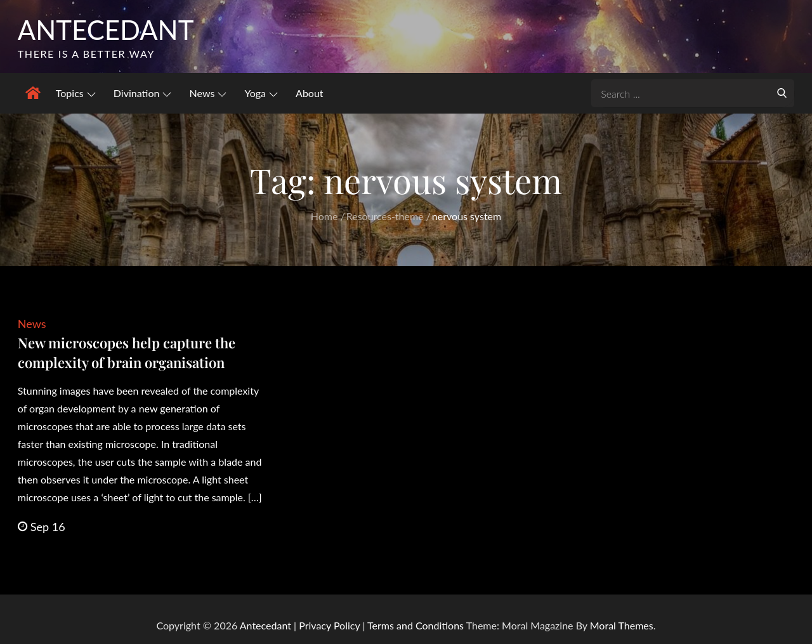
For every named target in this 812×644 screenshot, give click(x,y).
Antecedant (106, 30)
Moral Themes (622, 625)
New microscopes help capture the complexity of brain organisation (127, 352)
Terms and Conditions (417, 625)
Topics (76, 93)
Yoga (261, 93)
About (310, 93)
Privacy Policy (329, 625)
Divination (143, 93)
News (208, 93)
